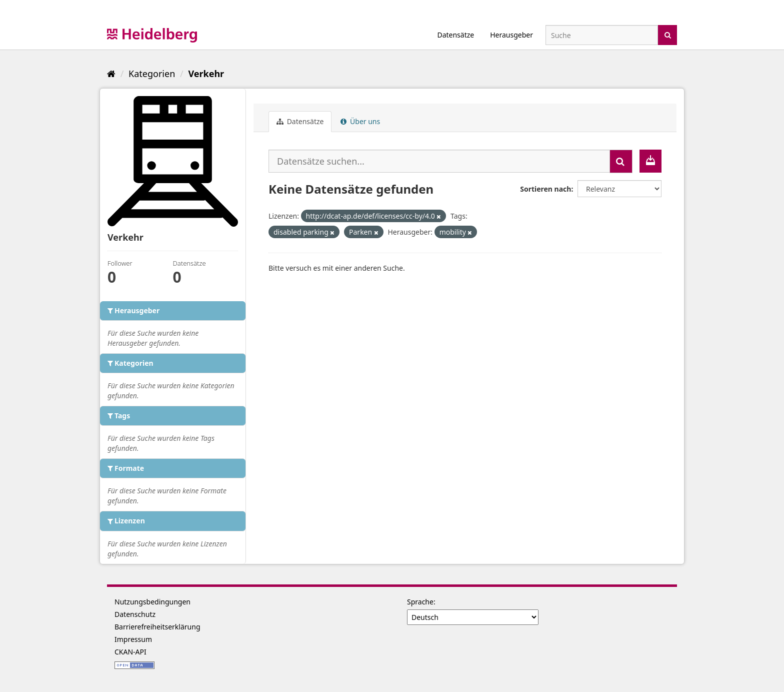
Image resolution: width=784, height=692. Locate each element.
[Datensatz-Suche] (602, 35)
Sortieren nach (545, 189)
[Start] (111, 74)
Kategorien (152, 74)
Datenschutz (135, 614)
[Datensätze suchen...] (439, 161)
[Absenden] (668, 34)
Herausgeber (511, 35)
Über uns (360, 121)
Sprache (420, 602)
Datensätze (455, 35)
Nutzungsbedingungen (152, 602)
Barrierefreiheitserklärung (157, 627)
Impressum (133, 639)
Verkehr (206, 74)
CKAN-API (130, 652)
